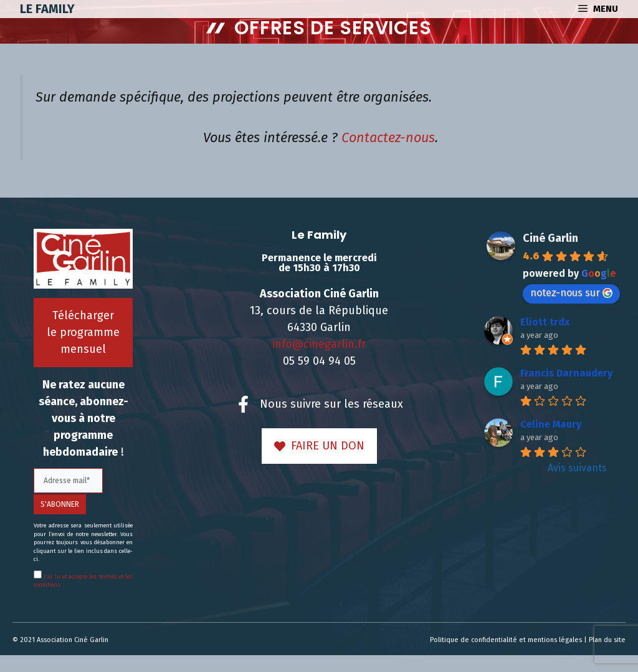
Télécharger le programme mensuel (83, 332)
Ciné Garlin (550, 238)
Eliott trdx (545, 322)
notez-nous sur (571, 293)
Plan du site (607, 640)
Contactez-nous (388, 138)
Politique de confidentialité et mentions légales (506, 640)
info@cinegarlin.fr (319, 344)
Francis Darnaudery (566, 373)
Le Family (47, 9)
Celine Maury (551, 424)
